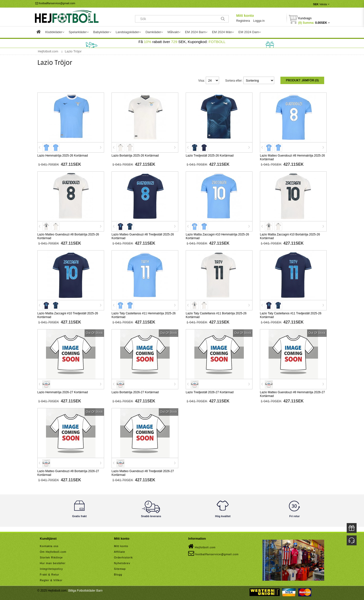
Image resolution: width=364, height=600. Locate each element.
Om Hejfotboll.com (53, 551)
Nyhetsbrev (122, 562)
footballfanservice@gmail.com (55, 3)
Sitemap (120, 568)
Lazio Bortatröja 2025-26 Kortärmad (135, 155)
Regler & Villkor (51, 579)
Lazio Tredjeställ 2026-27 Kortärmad (210, 391)
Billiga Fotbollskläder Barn (85, 590)
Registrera (243, 21)
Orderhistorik (123, 556)
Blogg (118, 574)
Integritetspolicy (51, 568)
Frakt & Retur (49, 574)
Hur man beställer (53, 562)
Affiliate (120, 551)
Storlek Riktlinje (51, 556)
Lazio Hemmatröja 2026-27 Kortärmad (63, 391)
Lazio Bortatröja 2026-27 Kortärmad (135, 391)
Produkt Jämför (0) (302, 80)
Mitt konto (245, 15)
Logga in (259, 21)
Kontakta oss (49, 545)
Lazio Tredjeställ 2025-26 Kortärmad (210, 155)
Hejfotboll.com (202, 545)
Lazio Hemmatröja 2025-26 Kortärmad (63, 155)
